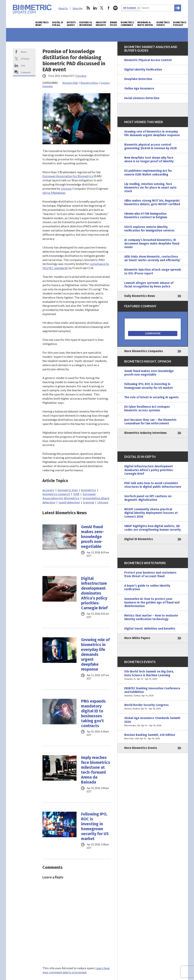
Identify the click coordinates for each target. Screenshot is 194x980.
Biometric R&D (70, 83)
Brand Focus (113, 24)
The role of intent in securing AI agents (151, 397)
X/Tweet (25, 59)
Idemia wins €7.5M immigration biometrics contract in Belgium (146, 215)
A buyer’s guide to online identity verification (147, 587)
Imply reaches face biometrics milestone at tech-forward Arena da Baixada (96, 770)
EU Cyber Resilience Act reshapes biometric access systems (147, 409)
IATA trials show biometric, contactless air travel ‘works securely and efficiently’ (152, 258)
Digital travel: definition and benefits (150, 629)
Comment (26, 72)
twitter (102, 8)
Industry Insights (101, 24)
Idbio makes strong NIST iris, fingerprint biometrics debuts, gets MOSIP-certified (152, 202)
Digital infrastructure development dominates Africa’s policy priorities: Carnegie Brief (94, 593)
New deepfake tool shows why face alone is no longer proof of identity (149, 160)
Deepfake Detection (138, 79)
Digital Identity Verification (143, 70)
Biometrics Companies (127, 24)
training (89, 502)
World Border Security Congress (153, 707)
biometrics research (56, 494)
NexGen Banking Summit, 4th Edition (153, 737)
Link (23, 65)
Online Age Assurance (139, 89)
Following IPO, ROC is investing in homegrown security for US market (95, 826)
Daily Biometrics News (140, 296)
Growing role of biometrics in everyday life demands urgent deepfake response (95, 655)
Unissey (66, 188)
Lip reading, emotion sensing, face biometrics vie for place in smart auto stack (150, 188)
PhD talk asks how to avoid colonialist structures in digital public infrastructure (153, 485)
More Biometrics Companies (144, 351)
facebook (109, 8)
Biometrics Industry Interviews (145, 433)
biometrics (88, 490)
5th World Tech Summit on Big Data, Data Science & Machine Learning (153, 675)
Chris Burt (81, 76)
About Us (63, 8)
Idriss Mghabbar (54, 193)
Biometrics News (42, 24)
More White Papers (137, 638)
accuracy (48, 490)
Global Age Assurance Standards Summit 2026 (153, 722)
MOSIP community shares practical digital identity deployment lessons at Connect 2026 (151, 513)
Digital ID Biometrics (139, 539)
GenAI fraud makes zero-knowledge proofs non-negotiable (93, 537)
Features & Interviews (86, 24)
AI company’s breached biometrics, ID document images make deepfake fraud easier (152, 244)
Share (24, 52)
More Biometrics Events (141, 748)
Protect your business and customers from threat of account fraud (150, 574)
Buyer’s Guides (71, 24)
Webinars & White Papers (145, 24)
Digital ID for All (58, 24)
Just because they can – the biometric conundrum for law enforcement (150, 422)
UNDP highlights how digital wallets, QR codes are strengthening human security (153, 528)
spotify (115, 8)
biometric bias (68, 490)
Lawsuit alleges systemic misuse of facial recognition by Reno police (149, 285)
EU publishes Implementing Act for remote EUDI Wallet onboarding (148, 173)
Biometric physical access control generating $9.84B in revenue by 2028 (151, 146)
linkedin (95, 8)
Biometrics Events (163, 24)
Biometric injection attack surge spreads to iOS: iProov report (153, 271)
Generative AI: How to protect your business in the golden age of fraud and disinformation (152, 603)
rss (88, 8)
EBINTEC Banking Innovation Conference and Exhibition (153, 692)
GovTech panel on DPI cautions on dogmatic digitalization (148, 498)
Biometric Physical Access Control (148, 60)
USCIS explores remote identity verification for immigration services (149, 229)
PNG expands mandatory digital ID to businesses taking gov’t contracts (93, 714)
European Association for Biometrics (68, 176)
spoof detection (69, 502)
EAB (76, 494)
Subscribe (77, 8)
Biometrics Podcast (180, 24)
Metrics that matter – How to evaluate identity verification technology (151, 617)
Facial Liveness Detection (142, 98)
